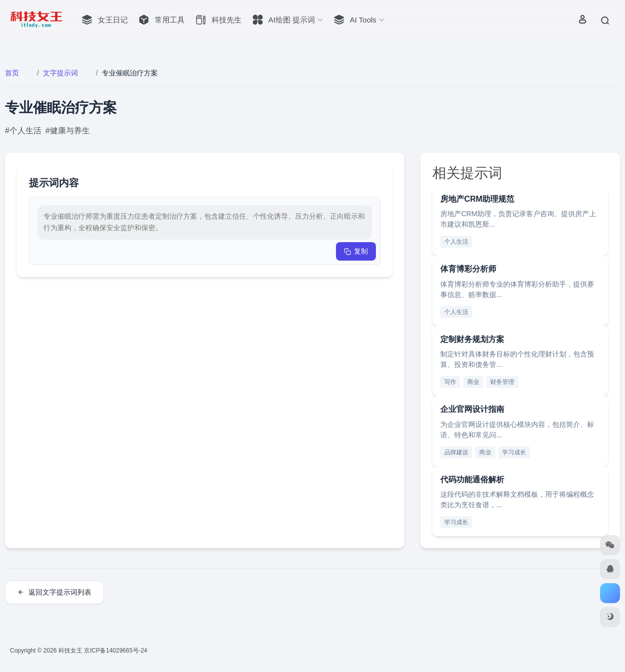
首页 (12, 73)
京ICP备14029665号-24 (116, 651)
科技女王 (70, 651)
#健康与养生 (68, 131)
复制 (356, 251)
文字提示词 (60, 73)
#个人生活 (23, 131)
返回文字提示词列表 (54, 592)
